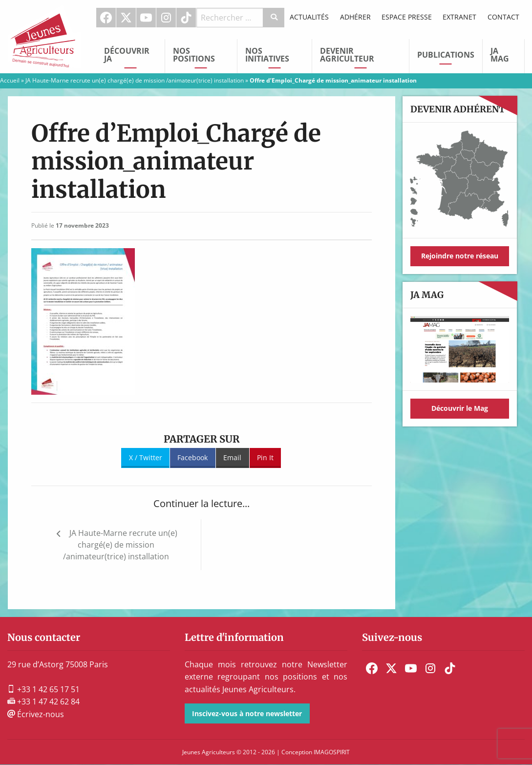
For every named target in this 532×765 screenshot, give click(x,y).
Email (232, 457)
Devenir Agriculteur (347, 55)
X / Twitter (146, 457)
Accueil (10, 80)
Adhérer (355, 17)
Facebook (106, 18)
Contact (503, 17)
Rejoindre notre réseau (460, 256)
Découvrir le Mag (460, 408)
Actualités (309, 17)
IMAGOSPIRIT (332, 752)
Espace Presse (407, 17)
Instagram (166, 18)
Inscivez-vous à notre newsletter (247, 713)
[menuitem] (106, 18)
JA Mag (500, 55)
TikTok (186, 18)
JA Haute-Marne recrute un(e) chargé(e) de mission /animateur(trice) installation (135, 80)
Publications (446, 55)
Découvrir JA (127, 55)
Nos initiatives (267, 55)
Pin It (265, 457)
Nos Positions (194, 55)
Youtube (146, 18)
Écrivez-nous (36, 714)
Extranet (459, 17)
